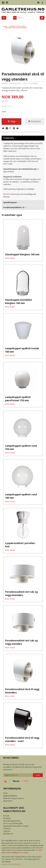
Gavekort (7, 829)
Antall (4, 112)
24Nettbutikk (16, 864)
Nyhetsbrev (8, 801)
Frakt (5, 793)
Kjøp (11, 121)
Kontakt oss (8, 834)
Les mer (39, 850)
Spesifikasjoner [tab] (10, 202)
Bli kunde (7, 818)
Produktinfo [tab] (9, 138)
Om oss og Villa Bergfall (13, 824)
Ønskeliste (34, 121)
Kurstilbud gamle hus (12, 821)
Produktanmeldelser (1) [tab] (14, 207)
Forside (5, 26)
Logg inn (7, 831)
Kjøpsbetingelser (10, 796)
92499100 (19, 859)
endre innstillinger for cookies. (17, 853)
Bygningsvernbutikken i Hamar (16, 826)
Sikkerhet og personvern (14, 798)
